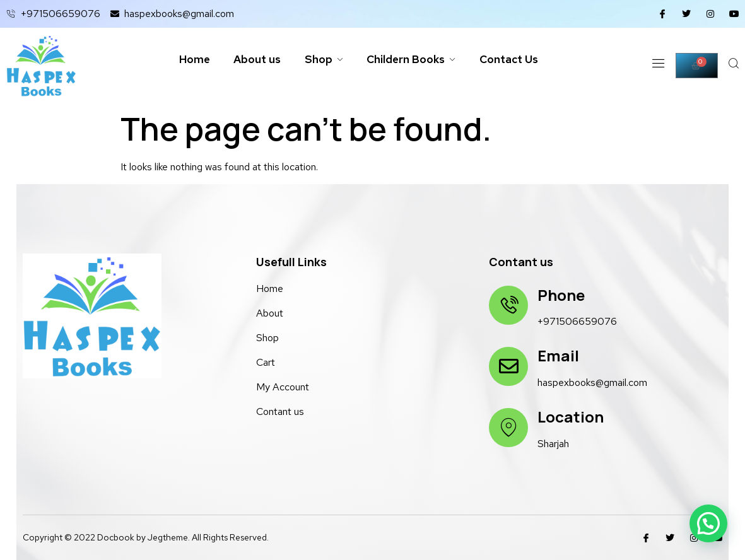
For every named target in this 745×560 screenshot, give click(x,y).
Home (188, 60)
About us (254, 60)
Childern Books (413, 60)
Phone (560, 295)
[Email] (508, 366)
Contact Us (514, 60)
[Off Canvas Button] (657, 66)
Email (558, 355)
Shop (323, 60)
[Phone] (508, 305)
